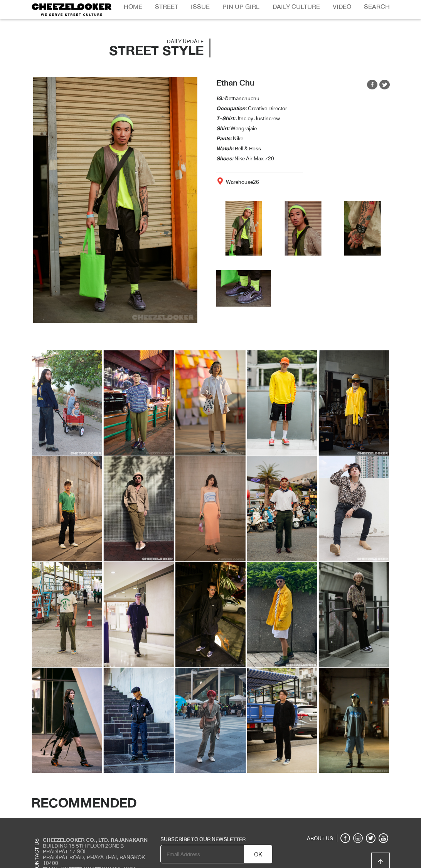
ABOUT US (320, 838)
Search (377, 7)
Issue (200, 7)
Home (133, 7)
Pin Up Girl (241, 7)
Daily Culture (296, 7)
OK (258, 855)
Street (167, 7)
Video (342, 7)
